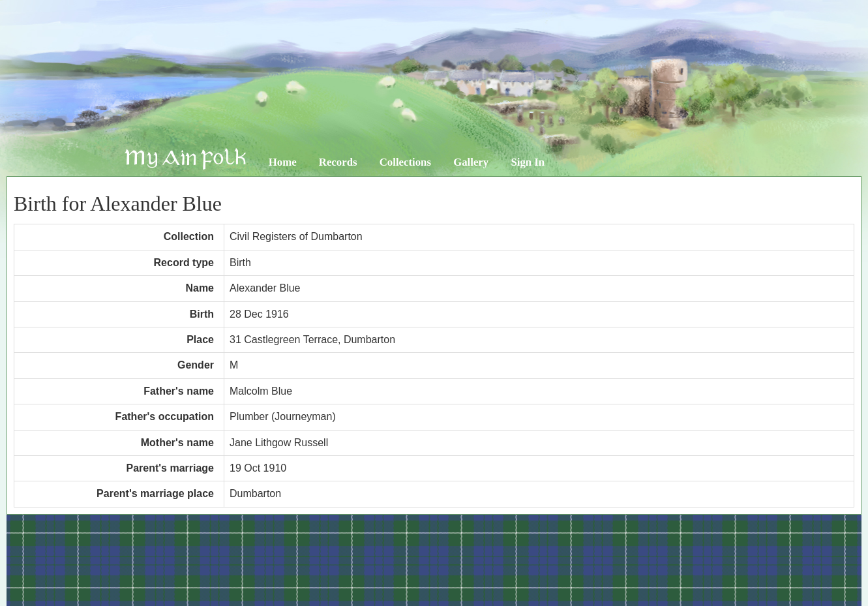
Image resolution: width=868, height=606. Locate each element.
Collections (405, 162)
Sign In (528, 162)
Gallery (471, 162)
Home (283, 162)
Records (338, 162)
